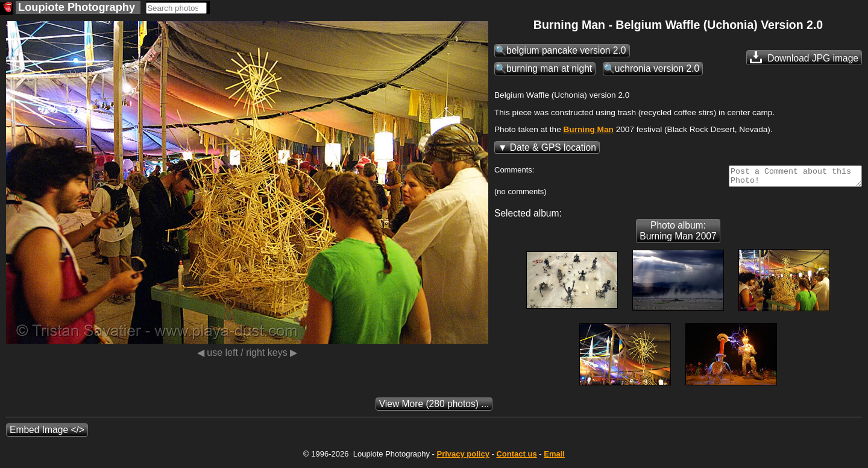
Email (554, 457)
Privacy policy (463, 457)
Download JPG (804, 57)
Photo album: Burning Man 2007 (678, 234)
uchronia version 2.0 (657, 68)
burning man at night (549, 68)
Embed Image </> (47, 433)
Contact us (516, 457)
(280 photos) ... (434, 407)
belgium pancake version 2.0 (566, 50)
